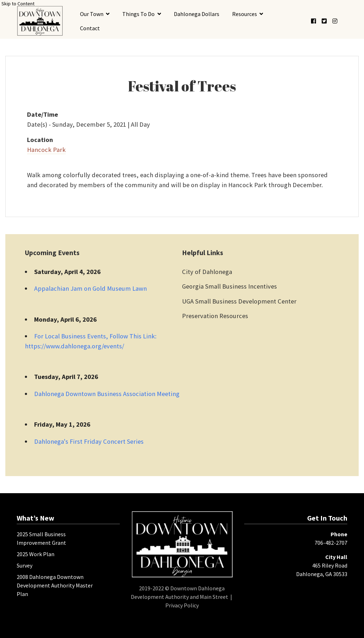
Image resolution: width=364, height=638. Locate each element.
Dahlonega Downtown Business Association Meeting (107, 394)
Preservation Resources (215, 316)
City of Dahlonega (207, 272)
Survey (25, 565)
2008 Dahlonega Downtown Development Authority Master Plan (55, 585)
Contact (90, 28)
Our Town (92, 14)
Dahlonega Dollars (197, 14)
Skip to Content (18, 4)
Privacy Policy (182, 605)
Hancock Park (46, 150)
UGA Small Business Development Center (239, 301)
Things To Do (138, 14)
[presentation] (40, 21)
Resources (245, 14)
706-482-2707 (331, 543)
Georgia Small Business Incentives (229, 286)
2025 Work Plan (36, 554)
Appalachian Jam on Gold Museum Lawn (90, 288)
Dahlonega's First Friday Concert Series (89, 441)
